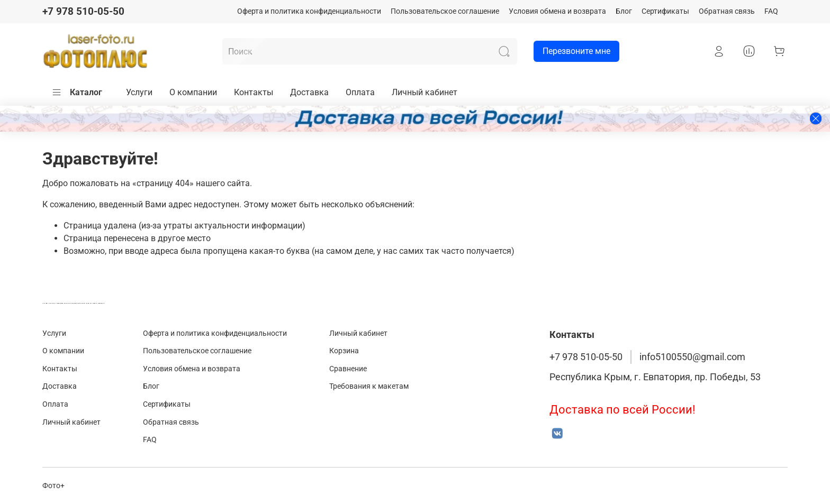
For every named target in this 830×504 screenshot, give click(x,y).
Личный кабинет (425, 92)
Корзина (344, 351)
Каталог (77, 93)
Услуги (139, 92)
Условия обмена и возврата (557, 11)
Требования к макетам (369, 386)
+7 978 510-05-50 (83, 11)
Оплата (360, 92)
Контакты (254, 92)
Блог (624, 11)
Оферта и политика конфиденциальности (309, 11)
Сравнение (348, 369)
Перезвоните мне (572, 51)
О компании (193, 92)
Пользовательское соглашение (445, 11)
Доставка (309, 92)
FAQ (771, 11)
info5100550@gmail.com (692, 357)
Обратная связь (727, 11)
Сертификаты (665, 11)
